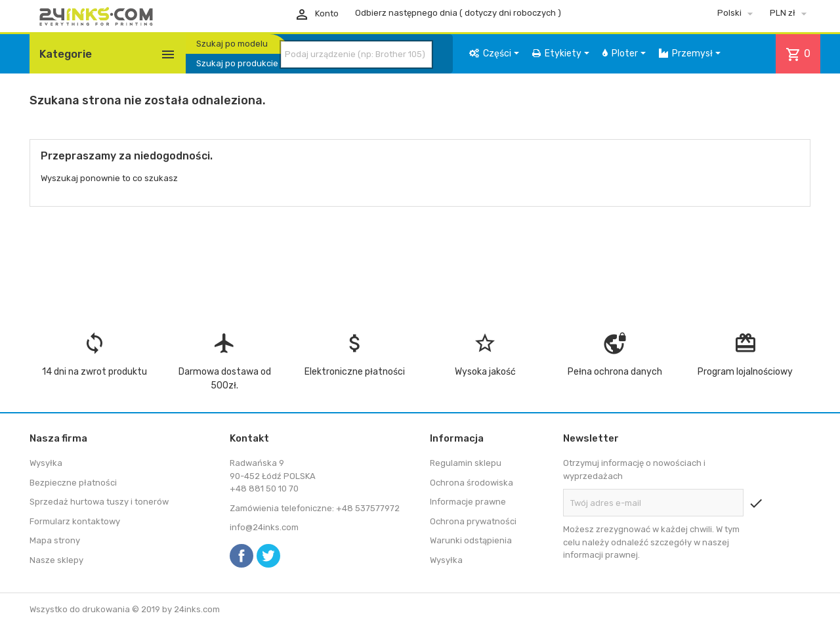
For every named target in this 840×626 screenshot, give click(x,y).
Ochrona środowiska (472, 483)
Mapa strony (55, 540)
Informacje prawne (468, 502)
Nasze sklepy (56, 560)
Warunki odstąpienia (471, 540)
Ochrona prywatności (473, 521)
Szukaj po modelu (232, 44)
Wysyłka (46, 463)
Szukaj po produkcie (237, 63)
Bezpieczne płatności (73, 483)
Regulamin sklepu (466, 463)
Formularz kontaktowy (75, 521)
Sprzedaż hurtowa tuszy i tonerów (99, 502)
